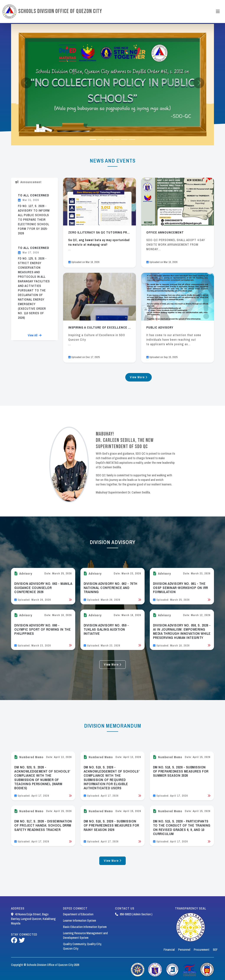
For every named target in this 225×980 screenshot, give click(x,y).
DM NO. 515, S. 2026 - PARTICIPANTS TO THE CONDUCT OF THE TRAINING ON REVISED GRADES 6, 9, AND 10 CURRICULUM (182, 827)
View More (139, 377)
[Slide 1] (101, 139)
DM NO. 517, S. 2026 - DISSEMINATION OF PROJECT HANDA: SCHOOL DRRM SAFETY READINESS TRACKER (43, 825)
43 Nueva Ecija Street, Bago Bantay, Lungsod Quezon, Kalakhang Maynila (33, 919)
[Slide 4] (124, 139)
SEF (215, 950)
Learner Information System (80, 921)
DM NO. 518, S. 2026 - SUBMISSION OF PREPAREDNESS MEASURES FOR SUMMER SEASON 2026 (181, 771)
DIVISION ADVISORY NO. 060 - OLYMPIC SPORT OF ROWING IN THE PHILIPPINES (42, 629)
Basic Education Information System (85, 927)
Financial (169, 950)
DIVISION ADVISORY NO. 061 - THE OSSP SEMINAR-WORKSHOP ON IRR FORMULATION (181, 588)
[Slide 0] (93, 139)
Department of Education (78, 914)
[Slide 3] (116, 139)
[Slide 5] (132, 139)
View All (35, 335)
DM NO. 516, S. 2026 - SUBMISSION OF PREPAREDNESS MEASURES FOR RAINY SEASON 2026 (111, 825)
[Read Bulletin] (70, 600)
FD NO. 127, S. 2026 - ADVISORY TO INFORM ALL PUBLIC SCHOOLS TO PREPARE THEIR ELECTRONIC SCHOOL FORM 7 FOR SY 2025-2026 (34, 220)
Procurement (202, 950)
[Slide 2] (109, 139)
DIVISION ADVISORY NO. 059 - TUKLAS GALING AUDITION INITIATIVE (106, 629)
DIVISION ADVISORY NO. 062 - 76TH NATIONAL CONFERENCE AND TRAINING (111, 588)
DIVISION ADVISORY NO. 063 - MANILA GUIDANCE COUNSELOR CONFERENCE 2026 (43, 588)
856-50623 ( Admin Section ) (134, 914)
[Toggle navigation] (218, 12)
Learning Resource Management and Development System (85, 935)
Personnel (184, 950)
